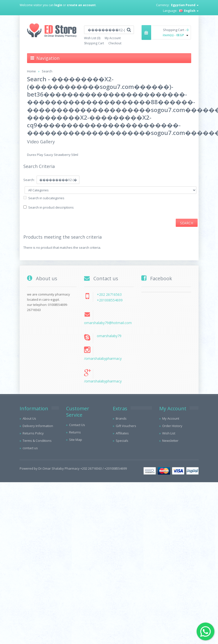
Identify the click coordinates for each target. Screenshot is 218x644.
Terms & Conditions (37, 441)
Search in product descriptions (51, 207)
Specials (122, 441)
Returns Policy (33, 433)
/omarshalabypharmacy (103, 358)
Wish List (169, 433)
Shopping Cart (94, 43)
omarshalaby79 (109, 336)
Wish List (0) (92, 38)
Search (47, 71)
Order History (172, 426)
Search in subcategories (46, 198)
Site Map (76, 440)
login (58, 5)
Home (31, 71)
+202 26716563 (109, 294)
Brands (121, 418)
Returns (75, 432)
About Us (29, 418)
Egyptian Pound (185, 5)
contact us (30, 448)
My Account (113, 38)
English (189, 11)
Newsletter (170, 441)
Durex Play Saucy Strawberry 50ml (53, 155)
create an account (81, 5)
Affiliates (122, 433)
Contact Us (77, 425)
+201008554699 (110, 300)
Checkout (115, 43)
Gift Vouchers (126, 426)
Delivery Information (38, 426)
